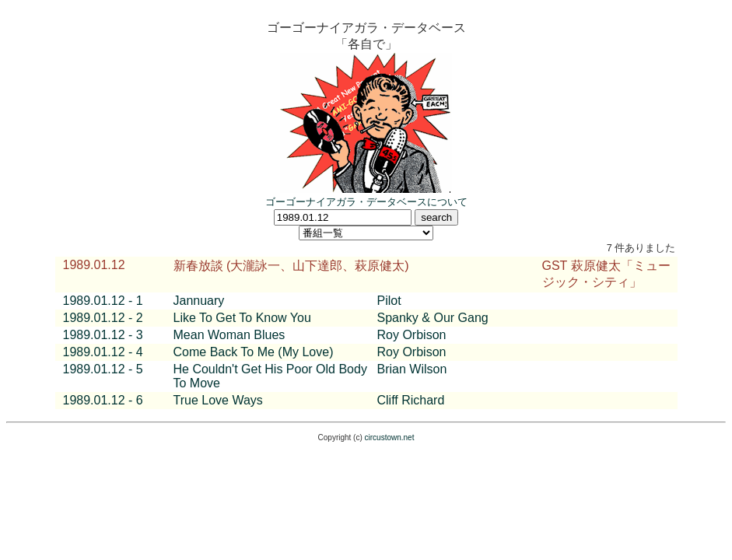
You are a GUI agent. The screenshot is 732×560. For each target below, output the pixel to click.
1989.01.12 (94, 265)
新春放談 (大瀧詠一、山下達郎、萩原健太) (291, 266)
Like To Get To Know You (242, 318)
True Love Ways (218, 400)
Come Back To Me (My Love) (254, 352)
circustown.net (390, 437)
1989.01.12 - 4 (103, 352)
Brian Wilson (412, 369)
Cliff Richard (411, 400)
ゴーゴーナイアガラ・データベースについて (366, 202)
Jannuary (199, 301)
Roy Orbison (412, 335)
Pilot (389, 301)
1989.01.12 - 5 (103, 369)
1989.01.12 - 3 (103, 335)
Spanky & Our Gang (433, 318)
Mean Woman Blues (229, 335)
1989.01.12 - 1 (103, 301)
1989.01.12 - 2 (103, 318)
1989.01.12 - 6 (103, 400)
